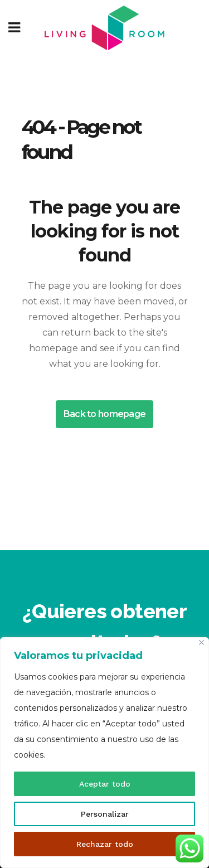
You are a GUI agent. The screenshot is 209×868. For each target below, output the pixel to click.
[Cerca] (201, 642)
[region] (104, 753)
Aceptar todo (105, 784)
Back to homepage (104, 414)
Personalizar (105, 814)
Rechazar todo (105, 844)
